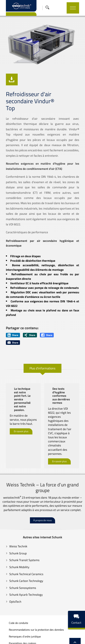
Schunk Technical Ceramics (24, 560)
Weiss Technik (16, 532)
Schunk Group (16, 539)
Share (11, 333)
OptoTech (13, 587)
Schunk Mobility (17, 553)
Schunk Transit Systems (22, 546)
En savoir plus (19, 426)
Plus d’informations (42, 366)
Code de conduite (16, 609)
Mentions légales (16, 640)
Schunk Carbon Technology (24, 567)
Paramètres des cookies (20, 630)
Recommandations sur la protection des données (34, 616)
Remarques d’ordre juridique (22, 622)
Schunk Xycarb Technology (23, 580)
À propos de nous (42, 506)
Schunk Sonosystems (20, 573)
